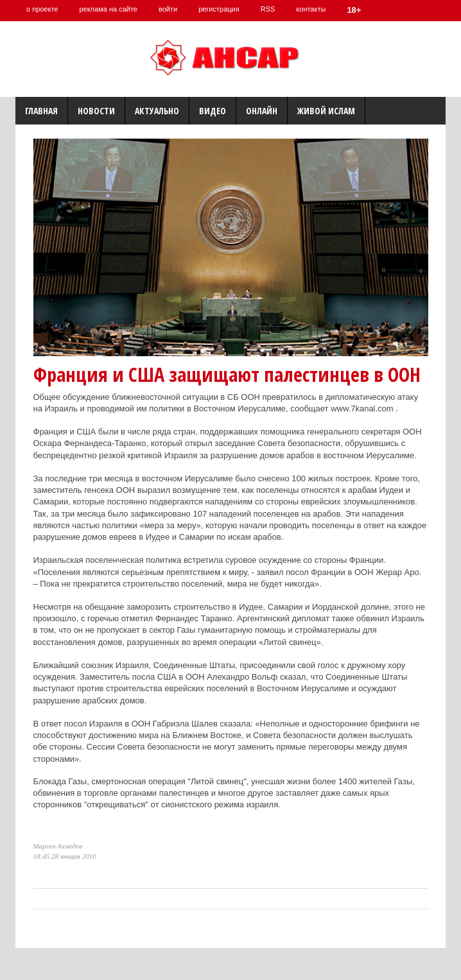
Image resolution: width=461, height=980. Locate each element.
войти (168, 9)
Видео (213, 111)
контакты (311, 9)
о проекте (42, 9)
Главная (41, 111)
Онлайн (262, 111)
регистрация (219, 9)
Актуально (157, 111)
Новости (96, 111)
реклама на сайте (108, 9)
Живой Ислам (326, 111)
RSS (268, 9)
